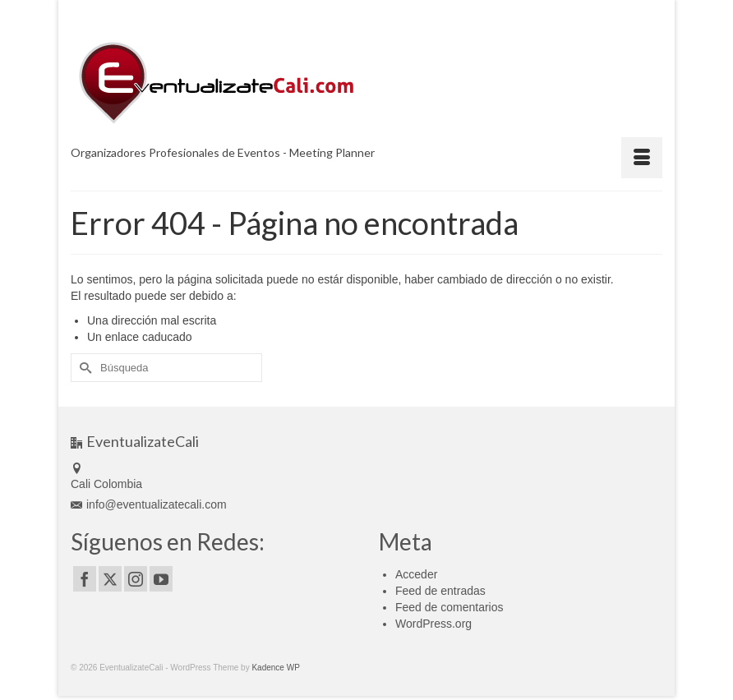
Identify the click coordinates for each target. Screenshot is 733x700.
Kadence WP (275, 668)
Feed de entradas (440, 591)
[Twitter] (110, 579)
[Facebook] (85, 579)
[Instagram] (136, 579)
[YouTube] (161, 579)
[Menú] (642, 158)
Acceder (416, 574)
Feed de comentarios (449, 607)
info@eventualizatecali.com (149, 504)
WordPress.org (433, 624)
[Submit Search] (83, 368)
